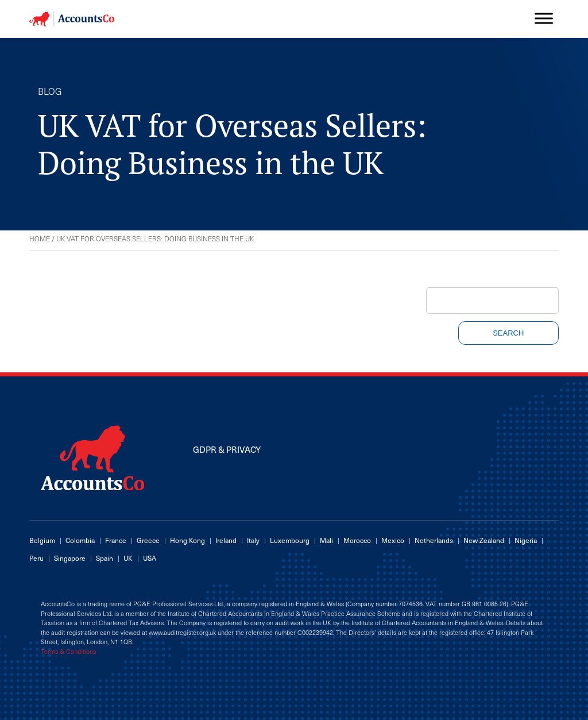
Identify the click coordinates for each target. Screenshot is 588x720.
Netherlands (434, 540)
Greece (148, 540)
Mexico (393, 540)
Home (40, 238)
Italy (253, 540)
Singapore (70, 558)
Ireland (226, 540)
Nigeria (526, 540)
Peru (36, 558)
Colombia (80, 540)
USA (150, 558)
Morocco (357, 540)
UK (128, 558)
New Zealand (484, 540)
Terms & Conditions (68, 652)
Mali (326, 540)
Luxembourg (290, 540)
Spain (105, 558)
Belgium (42, 540)
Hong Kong (187, 540)
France (116, 540)
